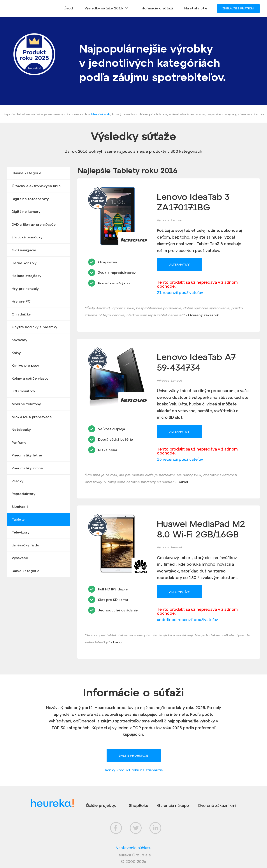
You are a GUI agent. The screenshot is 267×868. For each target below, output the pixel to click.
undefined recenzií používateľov (187, 620)
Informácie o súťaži (156, 8)
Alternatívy (179, 264)
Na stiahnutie (196, 8)
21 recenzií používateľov (180, 293)
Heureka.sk (101, 114)
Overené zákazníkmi (217, 805)
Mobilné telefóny (26, 404)
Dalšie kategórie (25, 571)
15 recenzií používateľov (180, 459)
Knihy (16, 353)
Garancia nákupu (173, 805)
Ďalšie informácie (134, 755)
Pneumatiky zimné (27, 468)
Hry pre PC (21, 301)
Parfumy (19, 442)
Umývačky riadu (25, 545)
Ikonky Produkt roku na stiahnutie (134, 770)
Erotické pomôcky (27, 237)
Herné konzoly (24, 263)
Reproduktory (24, 494)
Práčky (18, 481)
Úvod (68, 8)
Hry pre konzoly (25, 289)
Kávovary (19, 340)
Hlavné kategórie (26, 173)
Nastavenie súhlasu (133, 848)
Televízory (21, 532)
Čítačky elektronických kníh (36, 186)
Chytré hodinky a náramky (34, 327)
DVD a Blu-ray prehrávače (34, 224)
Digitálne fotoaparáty (30, 199)
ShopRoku (139, 805)
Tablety (18, 519)
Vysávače (20, 558)
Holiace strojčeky (26, 276)
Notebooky (21, 430)
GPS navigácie (24, 250)
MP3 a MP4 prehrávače (32, 417)
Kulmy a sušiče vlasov (30, 378)
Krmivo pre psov (25, 365)
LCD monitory (23, 391)
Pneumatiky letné (27, 455)
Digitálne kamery (26, 211)
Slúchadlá (20, 507)
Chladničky (21, 314)
